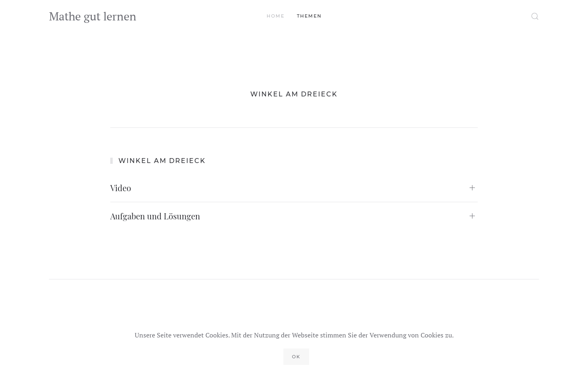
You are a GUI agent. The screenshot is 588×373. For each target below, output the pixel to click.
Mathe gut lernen (93, 16)
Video (121, 188)
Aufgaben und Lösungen (155, 216)
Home (276, 16)
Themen (309, 16)
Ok (296, 357)
